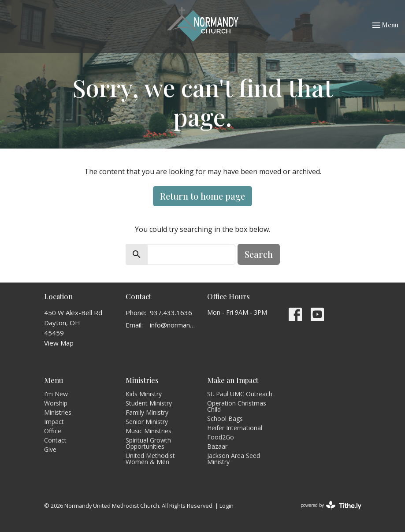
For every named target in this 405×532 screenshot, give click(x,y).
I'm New (56, 394)
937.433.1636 (171, 313)
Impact (54, 422)
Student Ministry (149, 403)
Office (53, 431)
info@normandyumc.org (174, 325)
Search (259, 254)
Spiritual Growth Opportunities (148, 443)
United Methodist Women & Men (150, 459)
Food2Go (221, 437)
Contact (55, 440)
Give (50, 449)
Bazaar (217, 446)
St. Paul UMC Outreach (240, 394)
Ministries (58, 412)
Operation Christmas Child (237, 406)
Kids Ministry (144, 394)
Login (227, 506)
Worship (56, 403)
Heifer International (235, 428)
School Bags (225, 419)
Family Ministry (147, 412)
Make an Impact (233, 380)
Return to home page (202, 196)
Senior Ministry (147, 422)
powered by (331, 505)
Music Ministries (149, 431)
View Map (59, 343)
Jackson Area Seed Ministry (234, 459)
